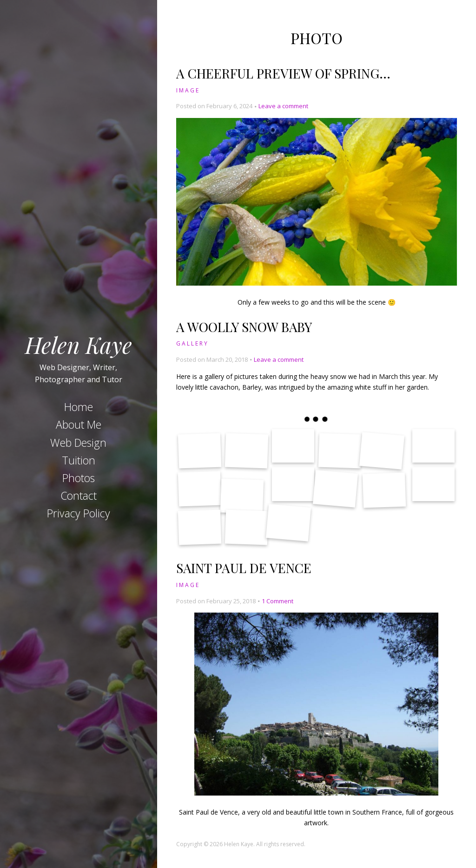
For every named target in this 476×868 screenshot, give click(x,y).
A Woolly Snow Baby (244, 327)
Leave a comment (283, 106)
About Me (79, 424)
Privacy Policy (79, 513)
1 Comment (278, 601)
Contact (79, 496)
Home (79, 407)
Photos (79, 478)
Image (188, 90)
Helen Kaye (79, 344)
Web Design (78, 443)
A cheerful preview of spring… (283, 73)
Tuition (79, 460)
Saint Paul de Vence (244, 568)
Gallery (192, 343)
